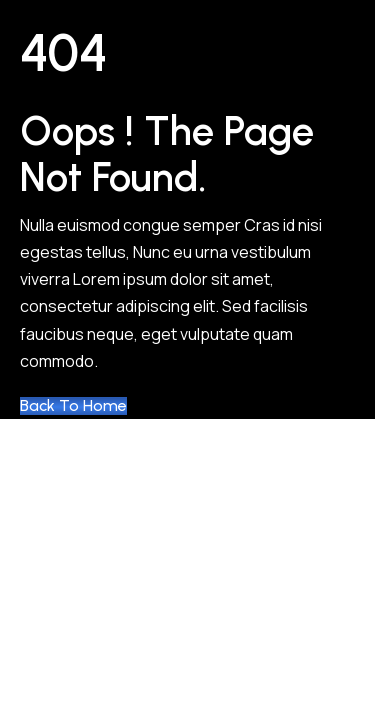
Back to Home (73, 406)
